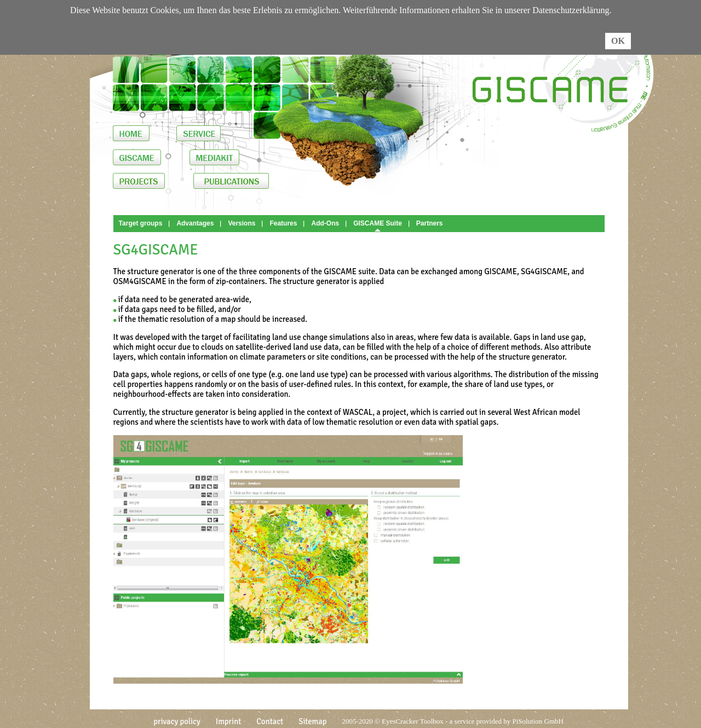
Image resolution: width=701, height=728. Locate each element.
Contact (270, 721)
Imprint (229, 721)
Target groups (141, 223)
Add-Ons (325, 223)
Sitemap (312, 721)
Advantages (195, 223)
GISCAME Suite (378, 223)
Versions (242, 223)
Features (283, 223)
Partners (430, 223)
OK (618, 41)
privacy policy (177, 721)
